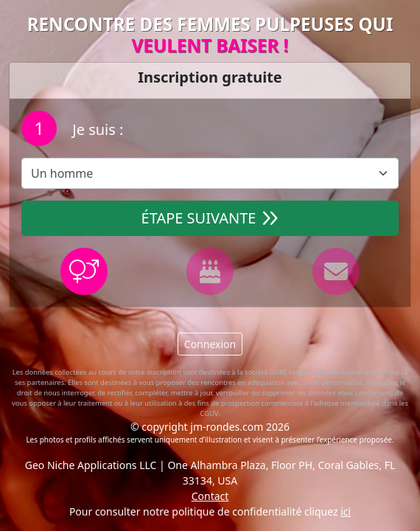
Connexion (210, 344)
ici (346, 511)
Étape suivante (210, 218)
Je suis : (96, 129)
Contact (210, 496)
